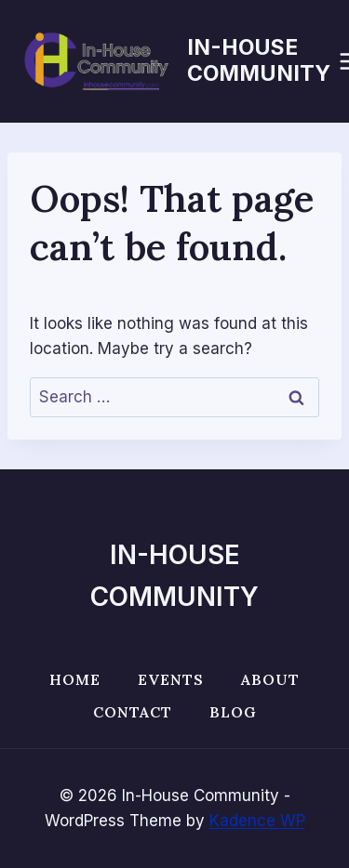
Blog (233, 712)
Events (171, 679)
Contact (133, 712)
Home (75, 679)
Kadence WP (257, 821)
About (270, 679)
